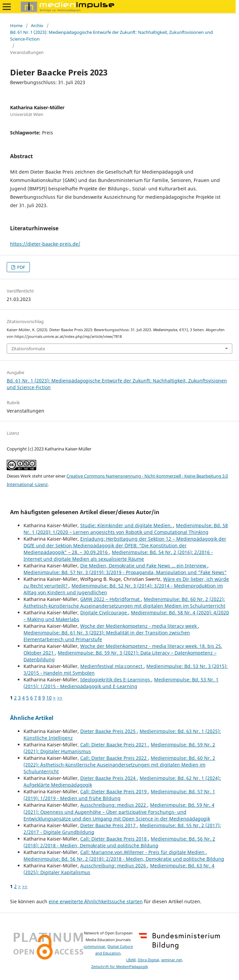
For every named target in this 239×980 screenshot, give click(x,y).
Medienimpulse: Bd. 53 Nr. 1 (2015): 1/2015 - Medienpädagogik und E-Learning (121, 683)
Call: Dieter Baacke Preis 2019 (114, 791)
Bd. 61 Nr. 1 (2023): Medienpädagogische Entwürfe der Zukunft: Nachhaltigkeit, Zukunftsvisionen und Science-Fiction (111, 36)
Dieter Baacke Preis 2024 (109, 778)
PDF (21, 267)
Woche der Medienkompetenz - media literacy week (139, 626)
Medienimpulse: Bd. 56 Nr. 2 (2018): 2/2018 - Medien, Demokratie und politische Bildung (119, 842)
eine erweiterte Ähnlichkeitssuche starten (96, 901)
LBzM (131, 960)
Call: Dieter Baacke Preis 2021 (114, 745)
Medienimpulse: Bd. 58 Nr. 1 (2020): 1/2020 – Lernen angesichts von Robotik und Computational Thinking (126, 529)
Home (16, 25)
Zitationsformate (28, 349)
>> (60, 698)
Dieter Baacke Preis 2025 (109, 731)
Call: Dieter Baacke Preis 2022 (114, 758)
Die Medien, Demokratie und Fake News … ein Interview (144, 566)
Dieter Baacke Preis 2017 (109, 825)
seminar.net (172, 960)
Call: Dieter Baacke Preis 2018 (114, 839)
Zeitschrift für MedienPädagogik (120, 967)
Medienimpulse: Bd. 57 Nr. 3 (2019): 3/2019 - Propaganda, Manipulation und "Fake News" (125, 572)
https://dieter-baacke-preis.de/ (45, 244)
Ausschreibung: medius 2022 (114, 805)
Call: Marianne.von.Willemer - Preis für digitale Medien (143, 852)
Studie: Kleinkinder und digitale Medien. (127, 525)
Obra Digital (148, 960)
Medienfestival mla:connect (112, 666)
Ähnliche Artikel (32, 718)
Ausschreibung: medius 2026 (114, 866)
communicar (94, 946)
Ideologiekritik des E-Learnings (116, 680)
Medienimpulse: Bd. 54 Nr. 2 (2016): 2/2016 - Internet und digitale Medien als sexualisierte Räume (118, 556)
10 (49, 698)
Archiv (37, 25)
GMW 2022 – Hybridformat (111, 599)
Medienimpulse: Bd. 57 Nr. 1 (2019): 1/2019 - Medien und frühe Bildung (119, 795)
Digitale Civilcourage (104, 612)
